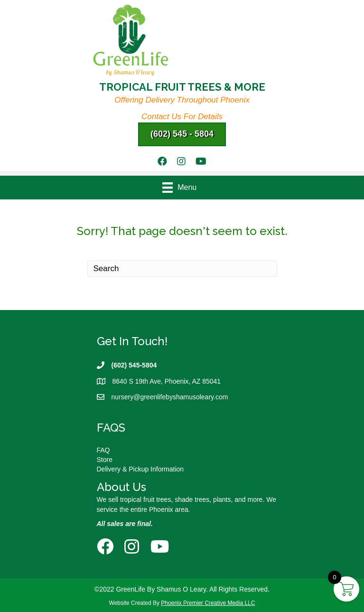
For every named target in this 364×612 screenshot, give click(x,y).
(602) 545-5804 (134, 365)
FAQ (103, 450)
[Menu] (182, 188)
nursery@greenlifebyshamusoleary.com (170, 397)
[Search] (182, 269)
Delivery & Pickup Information (140, 469)
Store (105, 460)
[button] (182, 134)
